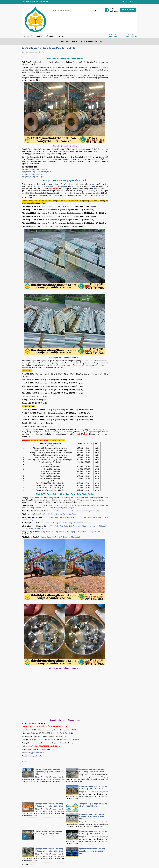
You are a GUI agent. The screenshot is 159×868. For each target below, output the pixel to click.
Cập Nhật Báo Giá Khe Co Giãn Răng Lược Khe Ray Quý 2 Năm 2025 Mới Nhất (92, 851)
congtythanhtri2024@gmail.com (43, 186)
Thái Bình (63, 526)
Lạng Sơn (93, 532)
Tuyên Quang (83, 532)
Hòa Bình (55, 537)
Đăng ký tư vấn (128, 10)
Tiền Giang (53, 508)
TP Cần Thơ (58, 505)
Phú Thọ (63, 532)
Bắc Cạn (101, 532)
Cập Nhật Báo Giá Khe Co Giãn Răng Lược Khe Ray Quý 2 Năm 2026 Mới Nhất (48, 772)
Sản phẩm (50, 36)
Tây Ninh (68, 511)
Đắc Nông (52, 514)
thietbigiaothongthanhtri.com (39, 756)
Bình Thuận (48, 517)
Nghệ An (73, 523)
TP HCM (55, 511)
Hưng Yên (91, 526)
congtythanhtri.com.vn (36, 753)
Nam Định (82, 526)
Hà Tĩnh (66, 523)
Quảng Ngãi (97, 517)
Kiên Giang (91, 505)
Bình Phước (95, 511)
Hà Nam (37, 528)
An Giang (45, 508)
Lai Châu (47, 537)
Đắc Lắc (59, 514)
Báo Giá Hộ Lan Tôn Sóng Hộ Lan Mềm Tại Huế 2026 (48, 48)
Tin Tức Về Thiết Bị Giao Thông (91, 42)
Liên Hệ (131, 2)
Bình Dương (85, 511)
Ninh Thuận (59, 517)
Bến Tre (38, 508)
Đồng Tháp (63, 508)
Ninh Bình (72, 526)
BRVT (62, 511)
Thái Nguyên (72, 532)
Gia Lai (65, 514)
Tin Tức (124, 2)
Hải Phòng (100, 526)
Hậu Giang (100, 505)
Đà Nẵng (30, 520)
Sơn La (41, 537)
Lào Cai (77, 537)
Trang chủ (28, 36)
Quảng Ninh (45, 532)
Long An (71, 508)
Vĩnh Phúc (54, 526)
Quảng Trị (48, 523)
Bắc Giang (54, 532)
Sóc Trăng (82, 505)
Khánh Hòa (69, 517)
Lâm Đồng (43, 514)
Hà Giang (30, 534)
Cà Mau (67, 505)
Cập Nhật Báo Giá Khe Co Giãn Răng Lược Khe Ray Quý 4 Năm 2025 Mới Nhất (92, 817)
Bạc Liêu (74, 505)
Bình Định (87, 517)
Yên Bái (70, 537)
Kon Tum (72, 514)
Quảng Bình (57, 523)
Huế (42, 523)
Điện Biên (63, 537)
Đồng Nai (76, 511)
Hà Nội (31, 528)
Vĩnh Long (30, 508)
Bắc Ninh (44, 528)
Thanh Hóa (81, 523)
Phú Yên (78, 517)
